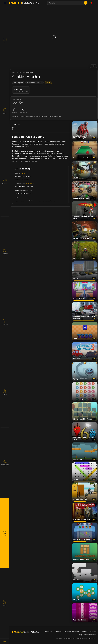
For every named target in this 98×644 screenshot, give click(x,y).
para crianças (20, 201)
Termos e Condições (89, 632)
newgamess (30, 183)
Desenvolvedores (90, 635)
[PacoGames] (25, 632)
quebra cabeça (49, 201)
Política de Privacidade (72, 632)
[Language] (93, 3)
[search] (86, 3)
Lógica (23, 173)
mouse (39, 201)
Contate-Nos (48, 632)
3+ (30, 180)
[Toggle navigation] (5, 3)
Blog (80, 635)
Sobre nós (58, 632)
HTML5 (31, 201)
